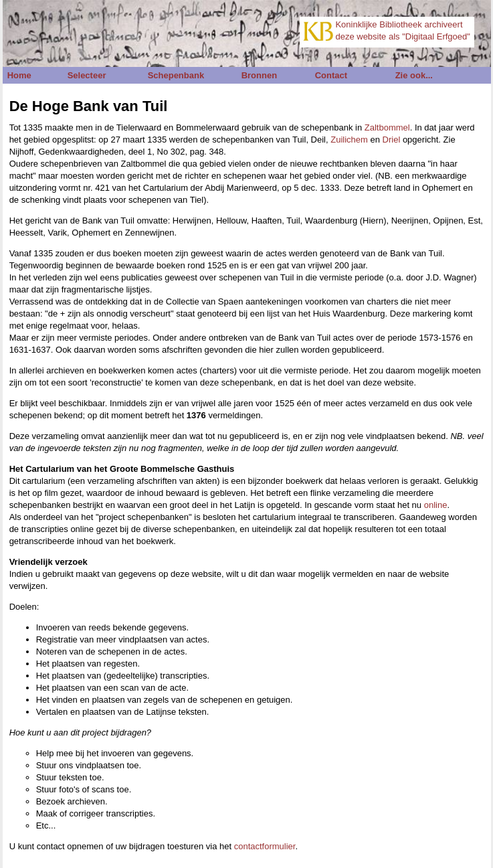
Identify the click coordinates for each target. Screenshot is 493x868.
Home (19, 75)
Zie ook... (414, 75)
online (436, 505)
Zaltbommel (387, 127)
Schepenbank (176, 75)
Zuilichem (349, 140)
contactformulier (265, 846)
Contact (331, 75)
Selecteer (87, 75)
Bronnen (259, 75)
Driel (392, 140)
